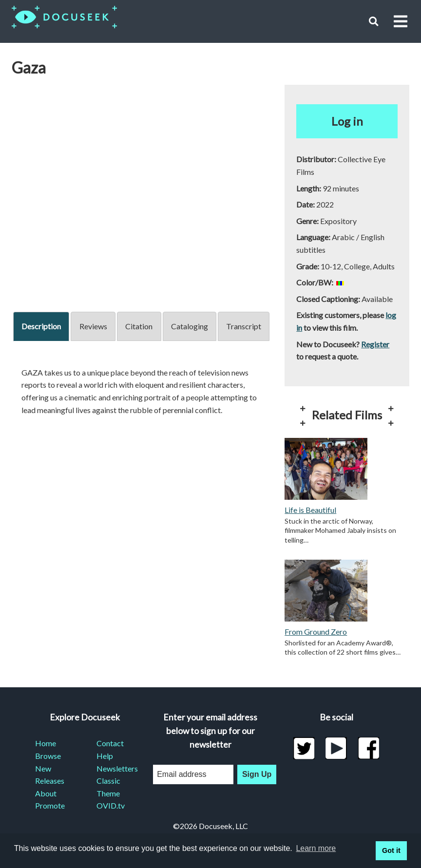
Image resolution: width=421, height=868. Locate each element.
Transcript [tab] (244, 326)
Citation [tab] (139, 326)
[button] (373, 21)
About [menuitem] (46, 793)
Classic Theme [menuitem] (108, 787)
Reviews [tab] (93, 326)
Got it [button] (391, 850)
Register (375, 344)
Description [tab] (41, 326)
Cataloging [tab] (190, 326)
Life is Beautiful (310, 510)
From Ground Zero (316, 632)
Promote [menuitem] (50, 805)
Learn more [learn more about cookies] (316, 848)
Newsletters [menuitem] (115, 768)
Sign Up (257, 774)
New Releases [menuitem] (50, 775)
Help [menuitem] (105, 756)
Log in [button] (347, 121)
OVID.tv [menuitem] (111, 805)
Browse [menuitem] (48, 756)
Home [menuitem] (46, 743)
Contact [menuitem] (110, 743)
